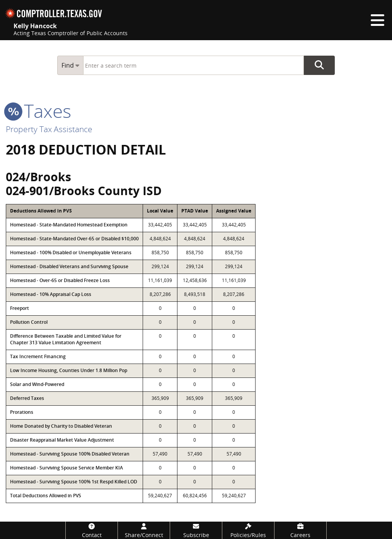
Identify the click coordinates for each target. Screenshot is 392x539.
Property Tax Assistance (49, 129)
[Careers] (300, 530)
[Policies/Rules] (248, 530)
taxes (38, 111)
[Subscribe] (196, 530)
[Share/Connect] (144, 530)
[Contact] (92, 530)
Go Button (319, 65)
